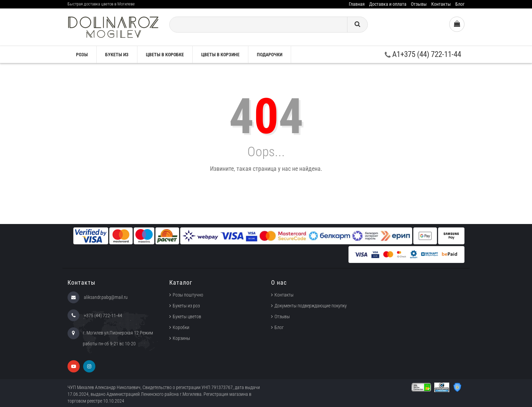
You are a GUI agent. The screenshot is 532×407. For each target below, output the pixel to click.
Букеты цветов (187, 317)
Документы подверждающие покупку (311, 306)
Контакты (441, 4)
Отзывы (419, 4)
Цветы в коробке (165, 55)
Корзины (181, 338)
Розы (82, 55)
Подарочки (270, 55)
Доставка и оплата (388, 4)
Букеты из (117, 55)
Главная (357, 4)
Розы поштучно (188, 295)
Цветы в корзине (220, 55)
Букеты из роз (186, 306)
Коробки (181, 327)
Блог (460, 4)
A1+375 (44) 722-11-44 (423, 54)
